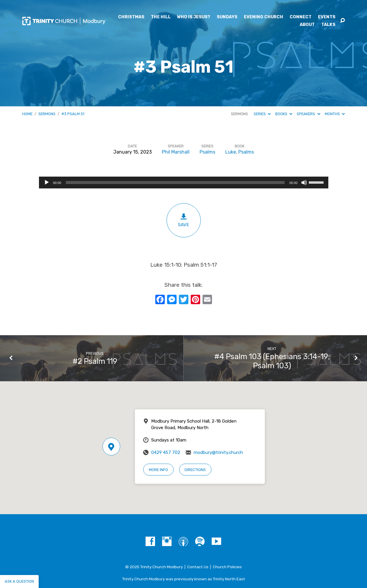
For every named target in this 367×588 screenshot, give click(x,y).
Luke (231, 152)
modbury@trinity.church (218, 452)
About (307, 25)
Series (262, 114)
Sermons (47, 114)
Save (184, 220)
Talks (328, 25)
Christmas (131, 17)
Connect (301, 17)
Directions (195, 470)
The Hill (161, 17)
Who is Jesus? (194, 17)
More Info (158, 470)
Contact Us (198, 567)
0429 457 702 (166, 452)
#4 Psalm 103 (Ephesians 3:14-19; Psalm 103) (272, 361)
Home (27, 114)
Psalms (207, 152)
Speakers (308, 114)
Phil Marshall (176, 152)
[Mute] (304, 183)
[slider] (175, 183)
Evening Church (264, 17)
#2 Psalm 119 (95, 361)
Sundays (227, 17)
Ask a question (19, 581)
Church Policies (227, 567)
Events (327, 17)
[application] (184, 183)
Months (335, 114)
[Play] (47, 183)
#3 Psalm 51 (73, 114)
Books (284, 114)
